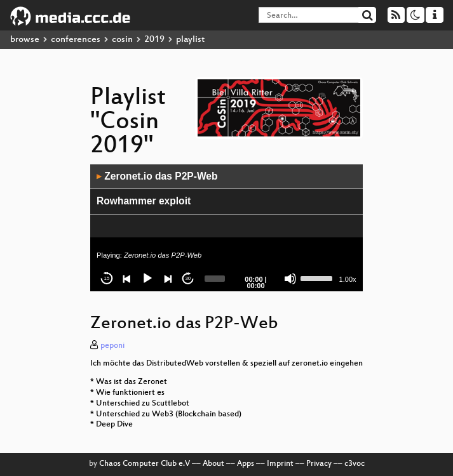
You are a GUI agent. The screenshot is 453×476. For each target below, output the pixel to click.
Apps (246, 464)
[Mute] (290, 279)
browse (25, 40)
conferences (76, 40)
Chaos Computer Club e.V (145, 464)
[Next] (168, 279)
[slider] (215, 279)
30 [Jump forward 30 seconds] (188, 278)
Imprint (280, 464)
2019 (154, 40)
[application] (226, 228)
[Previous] (127, 279)
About (213, 464)
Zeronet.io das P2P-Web (157, 176)
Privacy (319, 464)
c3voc (355, 464)
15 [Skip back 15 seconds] (107, 278)
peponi (112, 346)
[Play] (147, 279)
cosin (122, 40)
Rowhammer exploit (144, 201)
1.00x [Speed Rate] (348, 279)
